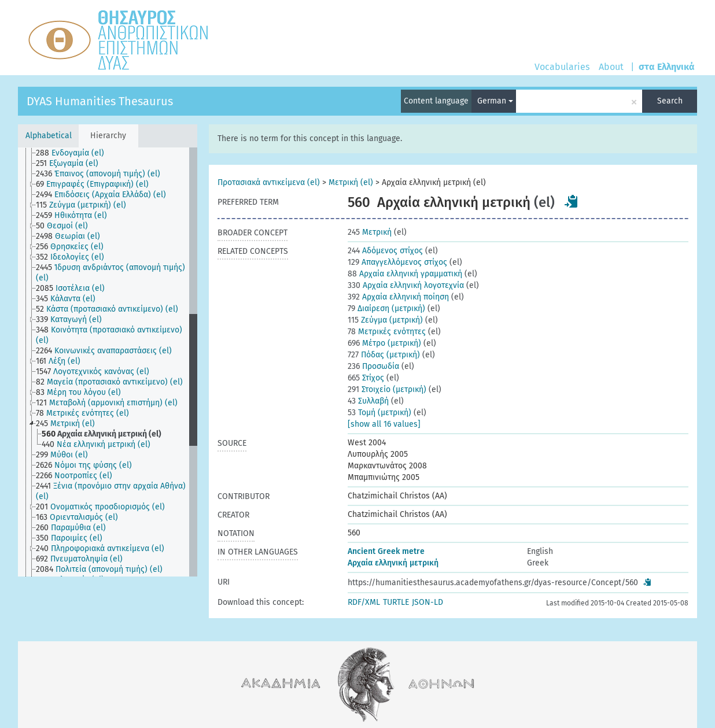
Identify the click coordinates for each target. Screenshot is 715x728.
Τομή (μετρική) (379, 413)
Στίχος (366, 378)
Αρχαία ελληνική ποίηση (398, 297)
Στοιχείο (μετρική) (387, 389)
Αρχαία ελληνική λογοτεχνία (406, 285)
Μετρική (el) (351, 182)
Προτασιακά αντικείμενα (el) (269, 182)
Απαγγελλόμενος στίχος (397, 262)
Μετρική (370, 232)
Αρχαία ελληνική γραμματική (405, 274)
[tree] (108, 362)
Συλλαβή (368, 401)
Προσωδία (373, 366)
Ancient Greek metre (386, 551)
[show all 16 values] (384, 424)
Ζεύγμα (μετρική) (385, 320)
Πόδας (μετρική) (384, 355)
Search (670, 101)
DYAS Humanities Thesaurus (100, 101)
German (495, 101)
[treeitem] (75, 153)
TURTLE (396, 602)
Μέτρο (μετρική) (384, 343)
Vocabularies (562, 67)
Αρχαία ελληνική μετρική (393, 563)
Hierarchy (108, 136)
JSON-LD (427, 602)
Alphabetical (49, 136)
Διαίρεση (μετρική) (386, 308)
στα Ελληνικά (667, 67)
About (611, 67)
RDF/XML (364, 602)
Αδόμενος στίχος (385, 251)
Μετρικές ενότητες (387, 332)
